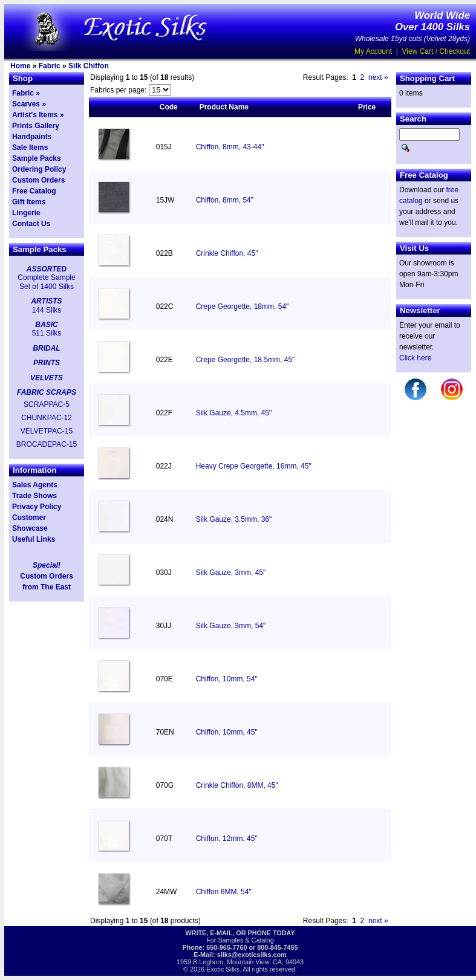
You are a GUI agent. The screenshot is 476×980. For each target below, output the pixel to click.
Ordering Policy (39, 169)
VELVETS (47, 378)
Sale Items (30, 148)
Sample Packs (37, 158)
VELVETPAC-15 (47, 431)
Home (20, 66)
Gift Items (29, 202)
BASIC (46, 325)
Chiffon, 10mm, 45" (227, 732)
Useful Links (34, 539)
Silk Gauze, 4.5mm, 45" (234, 413)
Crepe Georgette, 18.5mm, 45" (246, 360)
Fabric (50, 66)
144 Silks (47, 310)
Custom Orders (38, 180)
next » (378, 77)
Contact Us (31, 224)
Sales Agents (35, 485)
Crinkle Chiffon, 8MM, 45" (237, 785)
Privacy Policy (37, 507)
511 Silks (47, 333)
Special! (47, 565)
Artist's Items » (38, 115)
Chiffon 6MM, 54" (224, 892)
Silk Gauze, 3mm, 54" (231, 626)
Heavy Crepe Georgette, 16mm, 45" (254, 466)
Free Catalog (34, 191)
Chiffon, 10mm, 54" (227, 679)
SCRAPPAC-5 (47, 404)
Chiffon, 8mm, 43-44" (230, 147)
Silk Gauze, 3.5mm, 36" (234, 519)
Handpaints (32, 137)
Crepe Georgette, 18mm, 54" (243, 307)
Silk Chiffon (89, 66)
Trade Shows (34, 496)
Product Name (224, 107)
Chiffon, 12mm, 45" (227, 839)
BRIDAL (46, 348)
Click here (415, 358)
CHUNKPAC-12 (47, 418)
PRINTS (47, 363)
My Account (373, 51)
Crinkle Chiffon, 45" (227, 253)
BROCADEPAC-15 (47, 444)
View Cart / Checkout (436, 51)
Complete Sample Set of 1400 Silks (46, 282)
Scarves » (29, 104)
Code (169, 107)
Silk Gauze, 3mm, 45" (231, 573)
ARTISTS (46, 301)
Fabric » (26, 93)
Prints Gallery (36, 126)
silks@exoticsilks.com (252, 955)
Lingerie (26, 213)
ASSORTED (47, 269)
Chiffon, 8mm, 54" (225, 200)
